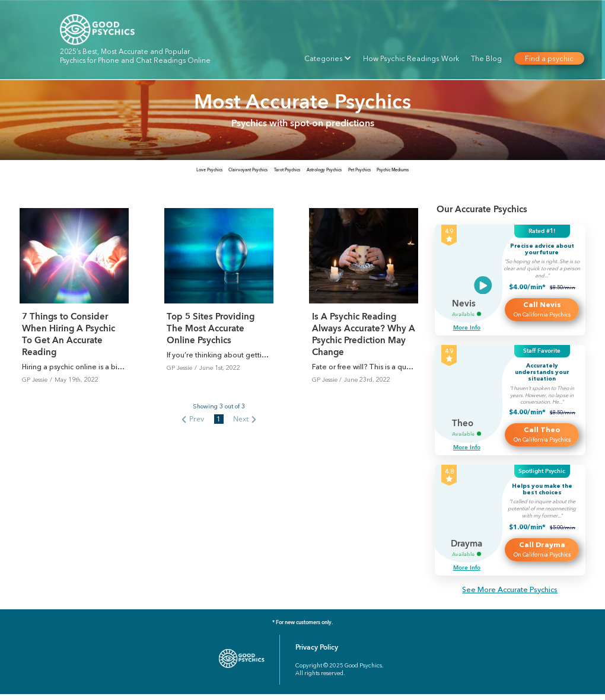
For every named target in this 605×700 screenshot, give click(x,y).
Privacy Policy (317, 653)
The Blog (486, 58)
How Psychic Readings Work (411, 58)
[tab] (101, 173)
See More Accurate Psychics (510, 595)
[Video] (483, 291)
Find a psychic (549, 58)
